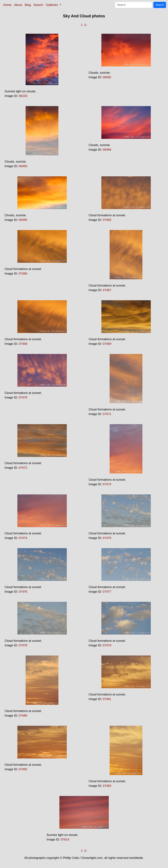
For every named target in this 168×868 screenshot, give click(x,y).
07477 (107, 592)
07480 (23, 716)
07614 (65, 839)
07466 (23, 273)
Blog (28, 5)
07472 (23, 468)
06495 (23, 220)
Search (38, 5)
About (18, 5)
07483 (107, 786)
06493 (23, 166)
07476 (23, 592)
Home (7, 5)
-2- (85, 25)
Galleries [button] (52, 5)
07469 (107, 344)
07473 (107, 484)
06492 (107, 77)
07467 (107, 290)
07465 (107, 220)
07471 (107, 414)
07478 (23, 645)
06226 (23, 96)
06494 (107, 150)
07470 (23, 397)
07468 (23, 344)
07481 (107, 699)
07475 (107, 538)
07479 (107, 645)
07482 (23, 769)
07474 (23, 538)
